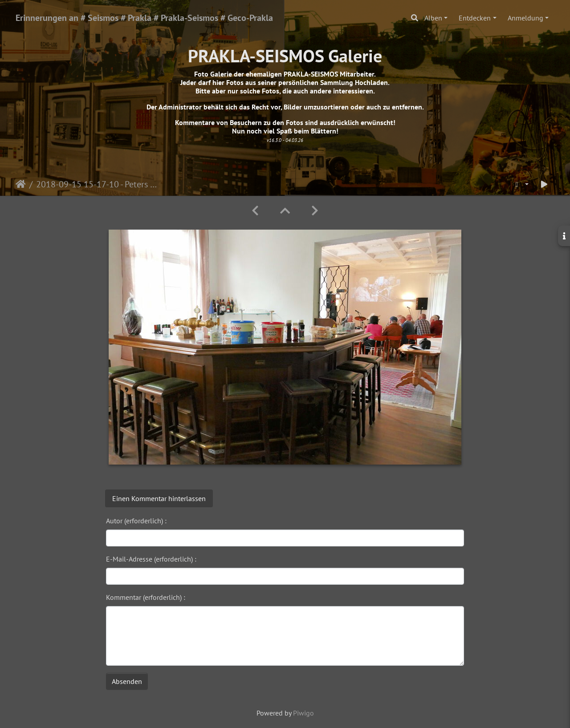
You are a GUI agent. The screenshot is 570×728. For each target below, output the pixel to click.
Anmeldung (525, 18)
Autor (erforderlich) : (136, 521)
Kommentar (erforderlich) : (146, 597)
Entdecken (475, 18)
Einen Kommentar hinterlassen (159, 498)
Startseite (21, 184)
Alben (433, 18)
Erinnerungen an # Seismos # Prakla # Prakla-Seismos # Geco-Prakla (144, 18)
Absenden (127, 681)
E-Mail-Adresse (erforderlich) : (151, 559)
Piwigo (303, 713)
